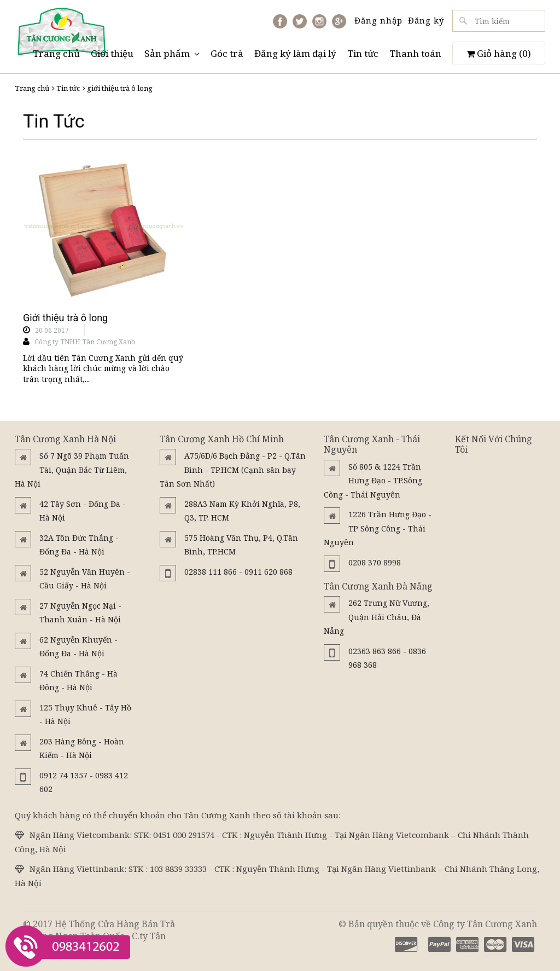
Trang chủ (56, 53)
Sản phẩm (172, 53)
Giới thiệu (112, 53)
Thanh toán (415, 53)
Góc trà (227, 53)
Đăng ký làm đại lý (295, 53)
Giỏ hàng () (499, 53)
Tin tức (363, 53)
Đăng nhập (378, 20)
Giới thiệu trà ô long (65, 318)
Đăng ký (426, 20)
